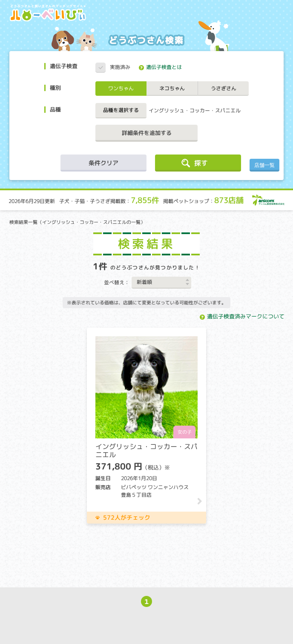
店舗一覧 (264, 165)
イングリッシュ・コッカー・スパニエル (195, 110)
